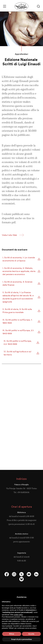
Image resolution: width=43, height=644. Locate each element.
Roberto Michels (22, 417)
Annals (22, 388)
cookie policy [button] (18, 615)
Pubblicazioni (21, 445)
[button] (38, 6)
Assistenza (21, 597)
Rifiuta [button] (12, 634)
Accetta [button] (31, 634)
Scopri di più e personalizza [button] (22, 639)
